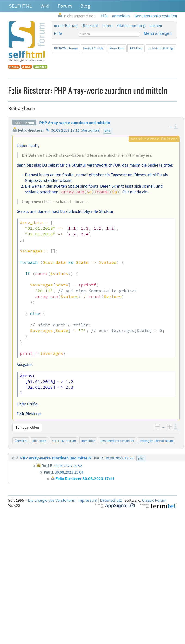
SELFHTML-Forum (66, 48)
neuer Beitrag (66, 26)
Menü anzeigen (158, 33)
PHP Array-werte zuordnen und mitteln (75, 123)
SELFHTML (20, 6)
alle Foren (39, 441)
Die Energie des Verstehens (51, 500)
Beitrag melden (27, 427)
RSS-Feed (136, 48)
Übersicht (90, 26)
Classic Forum (154, 500)
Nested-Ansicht (94, 48)
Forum (65, 6)
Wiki (45, 6)
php (107, 131)
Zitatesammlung (131, 26)
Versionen (90, 130)
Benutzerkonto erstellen (117, 441)
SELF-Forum (24, 123)
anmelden (88, 441)
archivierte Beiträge (161, 48)
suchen (156, 26)
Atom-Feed (117, 48)
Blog (85, 6)
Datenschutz (111, 500)
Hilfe (58, 34)
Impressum (87, 500)
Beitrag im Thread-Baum (156, 441)
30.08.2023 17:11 (65, 130)
